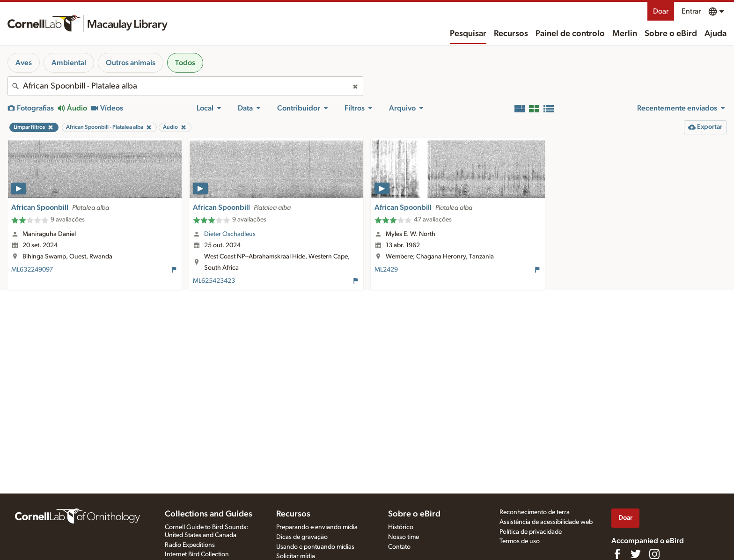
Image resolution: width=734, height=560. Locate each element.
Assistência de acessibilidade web (546, 522)
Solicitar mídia (296, 556)
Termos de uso (520, 541)
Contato (399, 547)
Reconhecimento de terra (535, 512)
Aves (24, 63)
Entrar (691, 11)
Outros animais (131, 63)
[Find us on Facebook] (617, 554)
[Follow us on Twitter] (636, 554)
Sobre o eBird (671, 34)
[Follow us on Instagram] (654, 554)
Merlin (625, 34)
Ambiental (69, 63)
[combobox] (185, 86)
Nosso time (404, 537)
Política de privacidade (531, 532)
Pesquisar (468, 34)
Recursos (511, 34)
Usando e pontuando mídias (315, 547)
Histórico (401, 527)
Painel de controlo (570, 34)
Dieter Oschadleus (230, 234)
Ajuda (716, 34)
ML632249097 (32, 270)
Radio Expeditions (190, 545)
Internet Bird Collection (197, 554)
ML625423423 (214, 281)
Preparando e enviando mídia (317, 527)
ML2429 (386, 270)
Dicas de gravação (302, 537)
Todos (185, 63)
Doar (661, 11)
